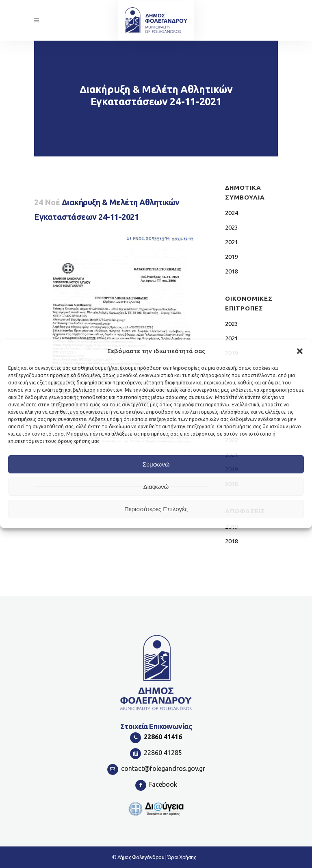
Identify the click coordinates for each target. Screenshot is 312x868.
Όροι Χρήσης (182, 857)
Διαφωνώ (156, 487)
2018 (232, 271)
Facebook (163, 784)
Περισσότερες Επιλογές (156, 509)
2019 (232, 257)
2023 (232, 227)
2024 (232, 213)
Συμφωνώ (156, 464)
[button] (300, 351)
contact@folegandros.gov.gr (163, 768)
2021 (232, 242)
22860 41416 (163, 737)
